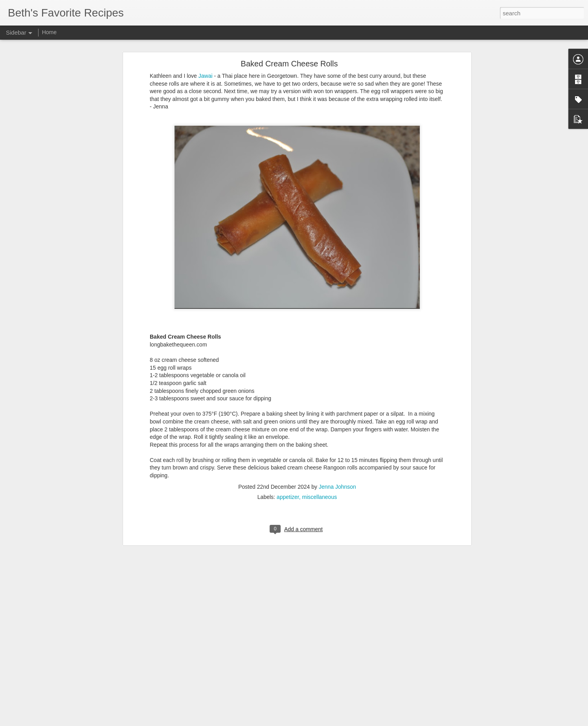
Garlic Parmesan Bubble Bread (52, 702)
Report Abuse (342, 722)
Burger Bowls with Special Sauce (54, 684)
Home (49, 32)
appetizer (288, 410)
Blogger (319, 722)
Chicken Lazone (36, 667)
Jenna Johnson (337, 400)
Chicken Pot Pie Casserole (47, 631)
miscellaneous (319, 410)
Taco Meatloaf (34, 649)
